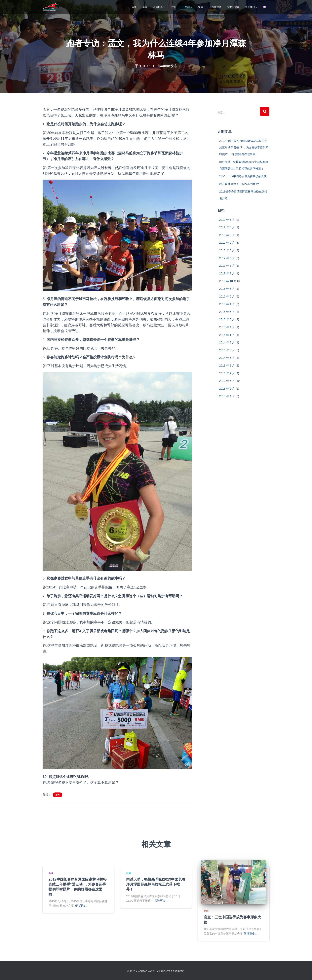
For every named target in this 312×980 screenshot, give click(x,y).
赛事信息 (159, 7)
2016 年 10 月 (228, 281)
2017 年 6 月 (227, 258)
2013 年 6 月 (227, 381)
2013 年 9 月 (227, 366)
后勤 (189, 7)
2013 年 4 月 (227, 396)
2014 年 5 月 (227, 358)
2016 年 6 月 (227, 289)
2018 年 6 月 (227, 250)
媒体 (202, 7)
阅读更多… (82, 906)
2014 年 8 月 (227, 342)
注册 (175, 7)
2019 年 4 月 (227, 227)
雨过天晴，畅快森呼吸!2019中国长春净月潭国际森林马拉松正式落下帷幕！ (156, 884)
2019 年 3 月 (227, 235)
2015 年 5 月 (227, 319)
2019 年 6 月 (227, 220)
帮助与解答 (233, 7)
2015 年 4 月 (227, 327)
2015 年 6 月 (227, 312)
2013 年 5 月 (227, 389)
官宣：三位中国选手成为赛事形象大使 (243, 176)
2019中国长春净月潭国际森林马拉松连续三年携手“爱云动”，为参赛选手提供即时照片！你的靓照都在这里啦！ (244, 147)
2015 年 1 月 (227, 335)
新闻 (145, 7)
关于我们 (251, 7)
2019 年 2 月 (227, 243)
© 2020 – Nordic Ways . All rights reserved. (156, 971)
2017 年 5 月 (227, 266)
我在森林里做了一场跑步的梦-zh (239, 184)
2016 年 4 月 (227, 304)
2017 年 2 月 (227, 273)
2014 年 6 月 (227, 350)
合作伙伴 (216, 7)
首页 (134, 7)
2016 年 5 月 (227, 297)
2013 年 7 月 (227, 373)
